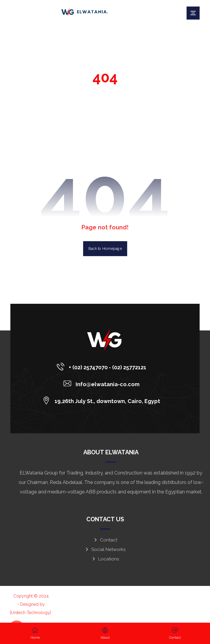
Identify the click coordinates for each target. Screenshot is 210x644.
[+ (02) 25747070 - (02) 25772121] (103, 367)
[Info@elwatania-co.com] (103, 383)
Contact (105, 540)
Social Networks (105, 549)
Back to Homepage (105, 249)
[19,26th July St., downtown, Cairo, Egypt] (103, 400)
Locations (105, 559)
